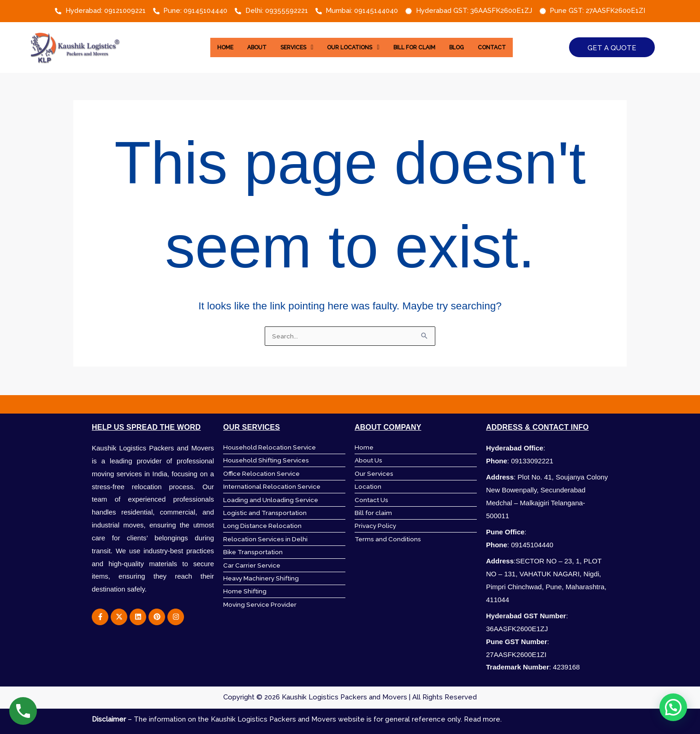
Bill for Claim (420, 47)
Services (289, 47)
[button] (289, 47)
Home (211, 47)
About (246, 47)
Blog (467, 47)
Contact (506, 47)
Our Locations (352, 47)
